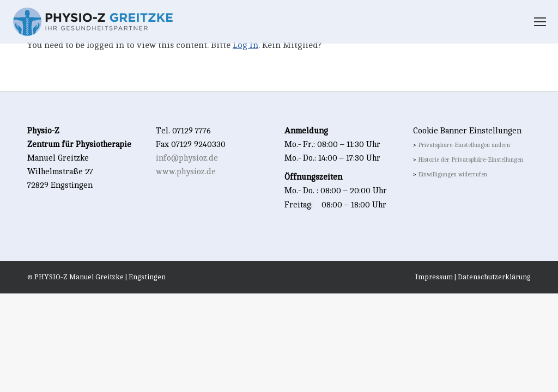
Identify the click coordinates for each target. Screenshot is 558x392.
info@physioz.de (187, 158)
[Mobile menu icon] (540, 22)
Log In (245, 45)
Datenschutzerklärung (494, 277)
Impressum (434, 277)
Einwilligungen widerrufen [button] (453, 175)
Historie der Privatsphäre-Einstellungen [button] (471, 160)
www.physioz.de (186, 172)
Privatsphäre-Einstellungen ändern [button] (464, 145)
